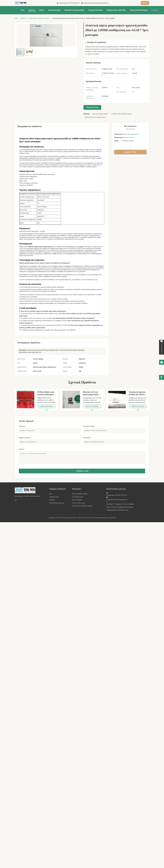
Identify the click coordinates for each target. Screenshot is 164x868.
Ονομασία (22, 426)
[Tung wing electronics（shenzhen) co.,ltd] (31, 490)
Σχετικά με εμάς (54, 10)
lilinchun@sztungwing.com (100, 3)
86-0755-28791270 (74, 3)
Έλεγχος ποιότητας (96, 10)
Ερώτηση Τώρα (92, 107)
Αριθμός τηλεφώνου (25, 438)
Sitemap (113, 518)
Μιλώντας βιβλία (77, 500)
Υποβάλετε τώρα (82, 471)
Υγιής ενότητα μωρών (79, 503)
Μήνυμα (22, 449)
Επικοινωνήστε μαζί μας (116, 10)
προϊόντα (23, 18)
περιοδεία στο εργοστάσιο (74, 10)
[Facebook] (16, 501)
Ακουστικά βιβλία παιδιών (80, 494)
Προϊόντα (32, 10)
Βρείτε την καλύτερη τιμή (46, 407)
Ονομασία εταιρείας (89, 426)
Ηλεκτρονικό (87, 438)
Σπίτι (23, 10)
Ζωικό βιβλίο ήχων (78, 497)
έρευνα (145, 3)
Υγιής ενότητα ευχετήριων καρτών (39, 18)
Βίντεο (42, 10)
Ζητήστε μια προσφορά (139, 10)
